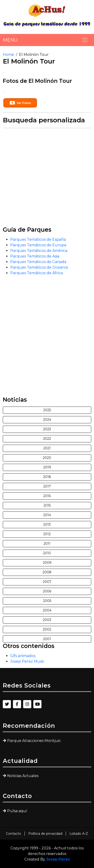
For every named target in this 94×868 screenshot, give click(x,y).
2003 (47, 620)
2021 (47, 448)
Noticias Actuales (23, 776)
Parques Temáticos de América (39, 251)
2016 (47, 496)
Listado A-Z (79, 834)
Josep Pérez (58, 859)
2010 (47, 553)
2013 (47, 524)
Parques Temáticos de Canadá (38, 262)
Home (8, 55)
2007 (47, 582)
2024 (47, 420)
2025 (47, 410)
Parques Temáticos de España (38, 239)
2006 (47, 591)
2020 (47, 458)
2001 (47, 639)
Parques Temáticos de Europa (38, 245)
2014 (47, 515)
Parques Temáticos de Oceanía (39, 267)
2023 (47, 429)
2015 (47, 505)
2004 (47, 610)
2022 (47, 439)
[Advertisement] (47, 179)
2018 (47, 477)
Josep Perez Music (27, 661)
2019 (47, 467)
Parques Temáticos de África (36, 273)
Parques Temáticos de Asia (35, 256)
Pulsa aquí (17, 811)
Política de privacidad (45, 834)
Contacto (14, 834)
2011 (47, 544)
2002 (47, 629)
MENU (10, 40)
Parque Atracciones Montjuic (34, 741)
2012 (47, 534)
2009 (47, 563)
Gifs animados (23, 656)
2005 (47, 601)
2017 (47, 486)
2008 (47, 572)
